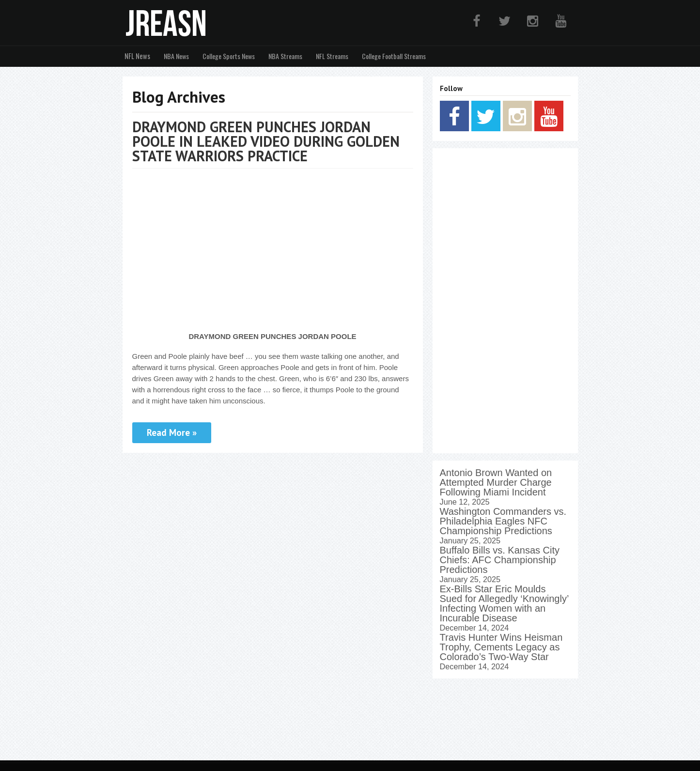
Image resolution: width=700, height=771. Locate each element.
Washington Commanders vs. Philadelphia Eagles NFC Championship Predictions (503, 521)
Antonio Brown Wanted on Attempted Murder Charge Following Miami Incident (496, 482)
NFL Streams (330, 56)
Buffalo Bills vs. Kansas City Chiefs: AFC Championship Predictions (500, 559)
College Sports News (227, 56)
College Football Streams (392, 56)
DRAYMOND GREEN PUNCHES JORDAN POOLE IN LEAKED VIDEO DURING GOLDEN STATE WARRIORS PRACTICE (266, 141)
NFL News (136, 56)
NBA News (174, 56)
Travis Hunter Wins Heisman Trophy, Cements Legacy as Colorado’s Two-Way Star (501, 647)
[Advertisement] (505, 300)
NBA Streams (283, 56)
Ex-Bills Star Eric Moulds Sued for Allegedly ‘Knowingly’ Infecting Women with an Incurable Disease (504, 603)
